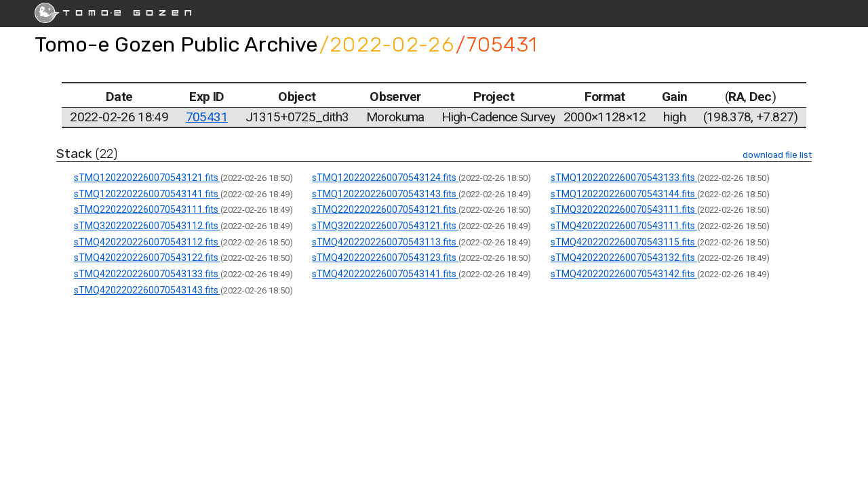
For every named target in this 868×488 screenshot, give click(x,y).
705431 (207, 117)
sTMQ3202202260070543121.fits (385, 226)
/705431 (496, 44)
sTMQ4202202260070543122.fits (147, 258)
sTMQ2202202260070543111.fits (147, 209)
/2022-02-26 (387, 44)
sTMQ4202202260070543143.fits (147, 290)
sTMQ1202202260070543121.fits (147, 178)
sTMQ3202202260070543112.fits (147, 226)
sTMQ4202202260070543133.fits (147, 274)
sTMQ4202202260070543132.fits (624, 258)
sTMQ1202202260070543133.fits (624, 178)
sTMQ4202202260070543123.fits (385, 258)
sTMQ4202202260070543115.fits (624, 242)
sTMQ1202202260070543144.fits (624, 194)
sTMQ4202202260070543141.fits (385, 274)
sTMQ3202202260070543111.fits (624, 209)
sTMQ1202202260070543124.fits (385, 178)
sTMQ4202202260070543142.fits (624, 274)
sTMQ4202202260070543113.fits (385, 242)
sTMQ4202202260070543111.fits (624, 226)
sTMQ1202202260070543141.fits (147, 194)
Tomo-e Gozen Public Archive (176, 44)
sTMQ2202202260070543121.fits (385, 209)
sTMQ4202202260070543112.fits (147, 242)
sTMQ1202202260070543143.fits (385, 194)
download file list (777, 155)
